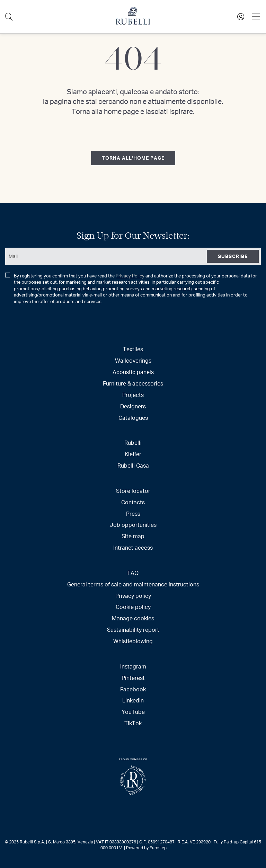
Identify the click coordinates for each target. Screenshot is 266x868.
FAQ (133, 573)
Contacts (133, 502)
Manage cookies (133, 618)
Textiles (133, 349)
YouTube (133, 712)
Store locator (133, 491)
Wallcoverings (133, 360)
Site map (133, 536)
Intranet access (133, 547)
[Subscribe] (233, 256)
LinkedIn (133, 700)
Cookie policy (133, 607)
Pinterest (133, 678)
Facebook (133, 689)
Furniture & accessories (133, 383)
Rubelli (133, 442)
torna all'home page (133, 158)
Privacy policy (133, 596)
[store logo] (133, 23)
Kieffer (133, 454)
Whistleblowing (133, 641)
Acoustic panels (133, 372)
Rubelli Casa (133, 465)
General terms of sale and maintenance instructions (133, 584)
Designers (133, 406)
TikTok (133, 723)
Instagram (133, 666)
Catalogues (133, 418)
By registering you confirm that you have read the (131, 289)
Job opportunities (133, 525)
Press (133, 513)
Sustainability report (133, 630)
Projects (133, 395)
